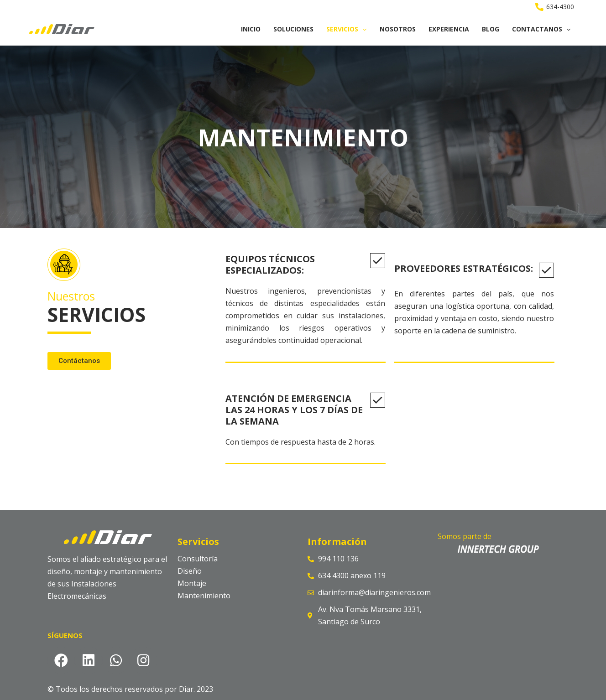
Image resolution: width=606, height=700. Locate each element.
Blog (491, 29)
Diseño (190, 571)
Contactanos (541, 29)
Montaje (192, 583)
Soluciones (293, 29)
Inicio (251, 29)
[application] (362, 29)
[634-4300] (555, 7)
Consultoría (198, 559)
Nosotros (398, 29)
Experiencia (449, 29)
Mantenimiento (204, 596)
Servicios (346, 29)
